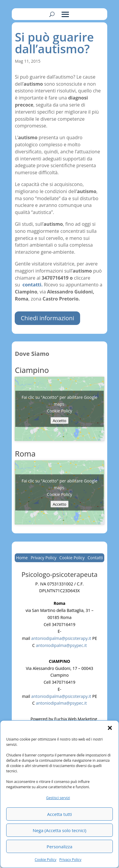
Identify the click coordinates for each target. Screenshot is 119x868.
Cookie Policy (46, 860)
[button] (110, 728)
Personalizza (59, 847)
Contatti (95, 558)
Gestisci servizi (58, 798)
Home (22, 558)
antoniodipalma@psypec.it (61, 645)
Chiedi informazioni (47, 318)
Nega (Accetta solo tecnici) (59, 830)
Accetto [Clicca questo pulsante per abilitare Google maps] (59, 420)
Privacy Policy (70, 860)
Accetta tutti (59, 814)
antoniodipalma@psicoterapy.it (61, 638)
